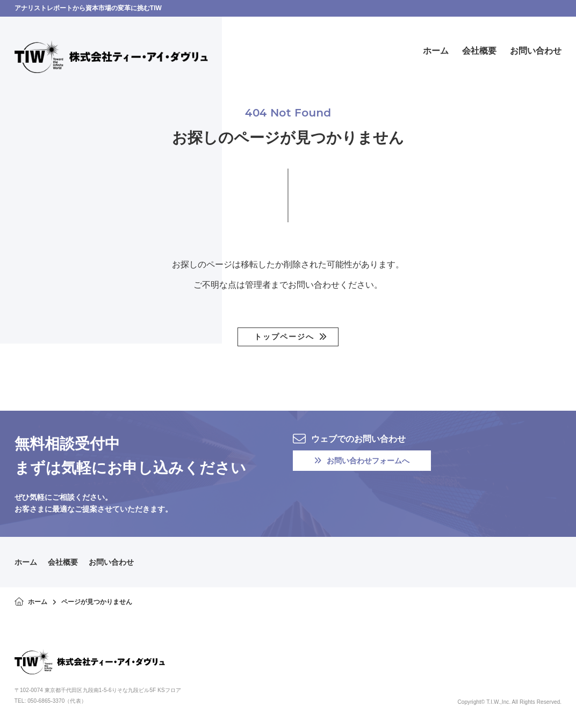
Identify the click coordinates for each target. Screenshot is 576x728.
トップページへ (284, 337)
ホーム (26, 562)
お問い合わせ (111, 562)
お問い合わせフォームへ (362, 461)
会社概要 (63, 562)
